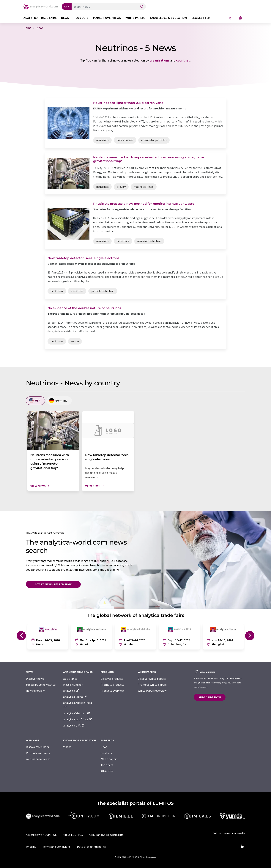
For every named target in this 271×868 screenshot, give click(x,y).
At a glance (70, 679)
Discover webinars (37, 747)
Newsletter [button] (201, 18)
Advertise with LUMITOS (41, 835)
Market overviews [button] (107, 18)
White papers (109, 759)
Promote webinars (38, 753)
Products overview (112, 691)
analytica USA (74, 725)
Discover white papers (152, 679)
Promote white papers (152, 685)
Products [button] (81, 18)
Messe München (73, 685)
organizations (159, 60)
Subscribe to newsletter (41, 685)
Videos (67, 747)
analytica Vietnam (77, 713)
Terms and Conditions (56, 847)
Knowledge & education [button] (168, 18)
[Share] (230, 18)
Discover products (112, 679)
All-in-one (107, 771)
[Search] (142, 7)
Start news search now (53, 584)
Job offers (107, 765)
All (66, 7)
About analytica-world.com (106, 835)
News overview (35, 691)
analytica (71, 691)
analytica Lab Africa (78, 719)
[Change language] (240, 18)
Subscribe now (210, 697)
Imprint (31, 847)
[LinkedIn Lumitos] (242, 847)
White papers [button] (135, 18)
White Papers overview (152, 691)
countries (183, 60)
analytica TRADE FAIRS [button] (40, 18)
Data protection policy (91, 847)
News (104, 747)
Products (106, 753)
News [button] (65, 18)
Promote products (112, 685)
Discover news (35, 679)
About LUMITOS (73, 835)
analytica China (75, 697)
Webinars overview (38, 759)
